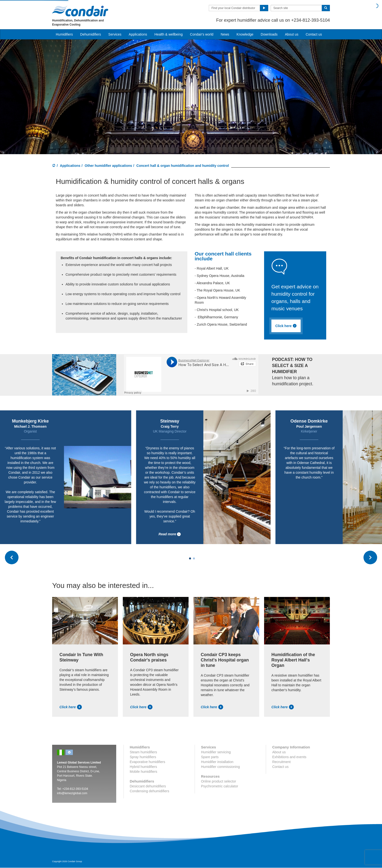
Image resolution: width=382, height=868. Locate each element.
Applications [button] (138, 34)
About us (291, 34)
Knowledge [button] (245, 34)
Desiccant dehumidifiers (148, 786)
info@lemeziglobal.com (72, 793)
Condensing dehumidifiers (150, 791)
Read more (245, 534)
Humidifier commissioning (220, 767)
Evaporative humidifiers (148, 762)
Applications (70, 166)
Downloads (269, 34)
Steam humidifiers (143, 752)
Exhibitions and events (289, 757)
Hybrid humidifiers (143, 767)
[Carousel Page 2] (194, 558)
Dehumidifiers (91, 34)
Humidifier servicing (216, 752)
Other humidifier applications (108, 166)
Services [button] (115, 34)
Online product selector (219, 781)
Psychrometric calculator (220, 786)
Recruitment (281, 762)
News (225, 34)
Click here (71, 707)
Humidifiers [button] (64, 34)
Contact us (314, 34)
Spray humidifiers (143, 757)
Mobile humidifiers (144, 772)
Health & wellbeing (169, 34)
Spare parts (210, 757)
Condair (80, 11)
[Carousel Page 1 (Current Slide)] (190, 558)
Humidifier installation (217, 762)
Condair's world (202, 34)
